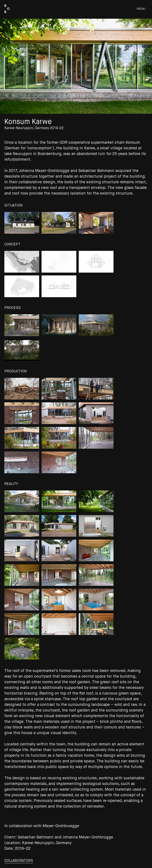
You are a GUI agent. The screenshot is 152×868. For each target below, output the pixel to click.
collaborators (19, 861)
